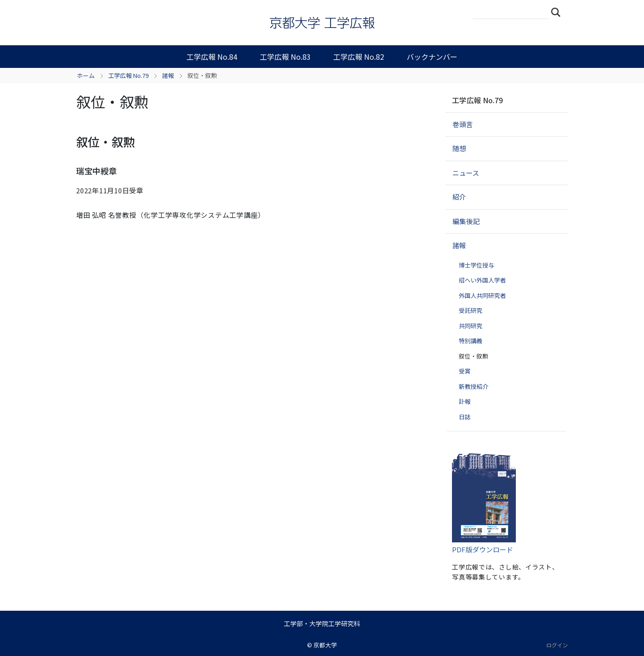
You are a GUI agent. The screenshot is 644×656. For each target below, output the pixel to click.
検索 (558, 12)
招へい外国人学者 (482, 280)
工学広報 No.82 (359, 57)
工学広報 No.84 (212, 57)
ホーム (86, 75)
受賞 (465, 371)
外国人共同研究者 (482, 295)
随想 (459, 148)
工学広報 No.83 (285, 57)
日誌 (465, 417)
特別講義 (471, 341)
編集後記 (466, 221)
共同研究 (471, 326)
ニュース (466, 173)
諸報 (168, 75)
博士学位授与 (476, 265)
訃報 (465, 401)
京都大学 (325, 645)
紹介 (459, 197)
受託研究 (471, 310)
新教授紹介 (473, 386)
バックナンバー (432, 57)
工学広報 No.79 (128, 75)
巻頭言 (463, 124)
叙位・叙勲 (473, 356)
